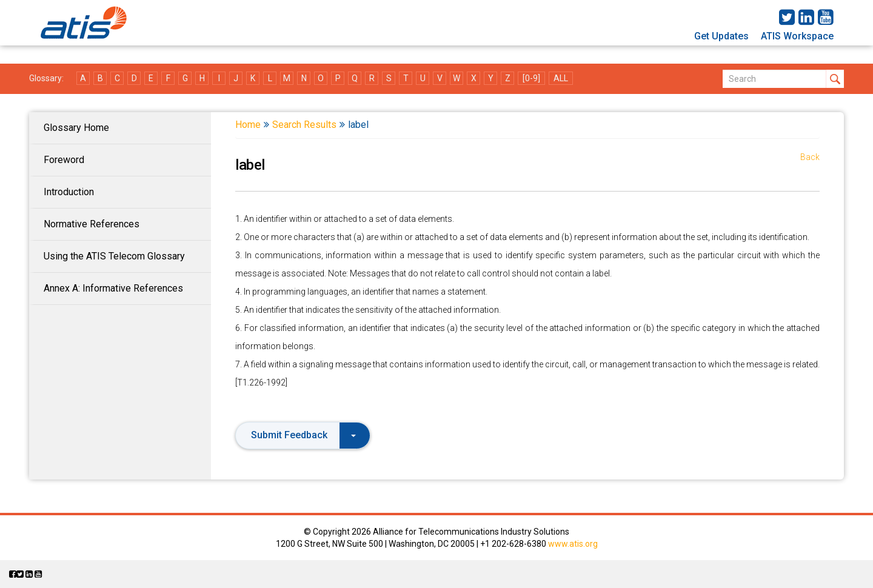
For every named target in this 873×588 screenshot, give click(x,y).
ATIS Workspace (797, 36)
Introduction (69, 192)
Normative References (92, 224)
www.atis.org (573, 544)
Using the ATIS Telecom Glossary (114, 256)
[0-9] (531, 78)
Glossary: (46, 78)
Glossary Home (76, 128)
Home (248, 125)
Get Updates (721, 36)
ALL (561, 78)
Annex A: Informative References (113, 288)
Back (810, 157)
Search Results (304, 125)
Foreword (64, 160)
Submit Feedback (303, 435)
